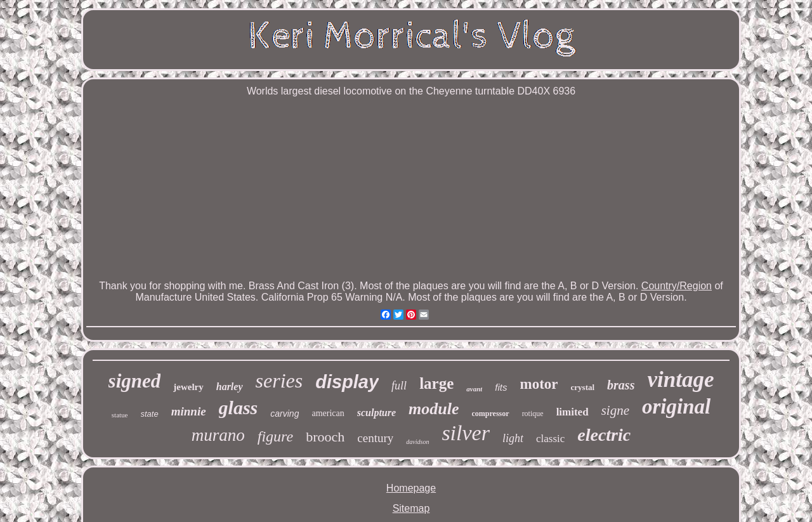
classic (550, 439)
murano (218, 435)
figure (275, 436)
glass (239, 408)
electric (604, 435)
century (375, 438)
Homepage (411, 488)
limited (573, 412)
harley (230, 387)
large (436, 383)
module (434, 409)
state (150, 414)
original (676, 407)
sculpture (377, 413)
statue (120, 415)
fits (501, 387)
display (347, 382)
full (399, 386)
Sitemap (411, 508)
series (279, 381)
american (328, 413)
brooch (325, 437)
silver (466, 433)
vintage (680, 380)
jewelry (188, 387)
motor (539, 384)
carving (285, 414)
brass (621, 385)
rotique (533, 414)
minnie (189, 411)
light (513, 438)
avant (474, 389)
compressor (491, 414)
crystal (583, 387)
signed (135, 381)
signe (615, 410)
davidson (417, 442)
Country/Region (677, 286)
